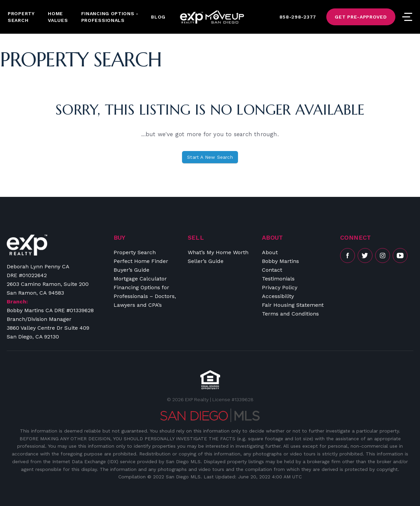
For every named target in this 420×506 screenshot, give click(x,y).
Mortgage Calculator (140, 279)
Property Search (21, 17)
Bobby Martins (280, 261)
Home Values (58, 17)
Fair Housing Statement (293, 305)
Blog (158, 17)
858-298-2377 (298, 17)
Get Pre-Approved (361, 17)
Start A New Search (210, 157)
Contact (272, 270)
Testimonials (278, 279)
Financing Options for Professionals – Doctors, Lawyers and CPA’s (145, 296)
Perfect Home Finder (141, 261)
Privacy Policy (280, 287)
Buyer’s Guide (131, 270)
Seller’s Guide (206, 261)
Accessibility (278, 296)
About (270, 252)
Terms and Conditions (290, 314)
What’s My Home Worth (218, 252)
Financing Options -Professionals (110, 17)
